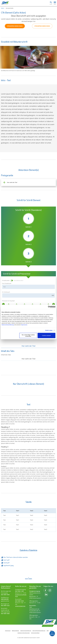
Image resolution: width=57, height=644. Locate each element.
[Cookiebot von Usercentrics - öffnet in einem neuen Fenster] (49, 307)
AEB (48, 631)
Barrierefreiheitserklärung (39, 631)
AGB (51, 631)
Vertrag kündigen (35, 633)
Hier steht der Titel (29, 346)
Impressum (24, 325)
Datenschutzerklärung (8, 325)
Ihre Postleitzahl (7, 283)
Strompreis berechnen (15, 26)
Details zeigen (49, 330)
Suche (51, 4)
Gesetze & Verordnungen (24, 633)
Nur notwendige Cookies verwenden (28, 335)
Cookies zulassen (46, 335)
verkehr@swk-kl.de (20, 606)
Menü (55, 4)
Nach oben (29, 579)
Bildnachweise (15, 631)
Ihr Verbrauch (6, 292)
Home (2, 8)
